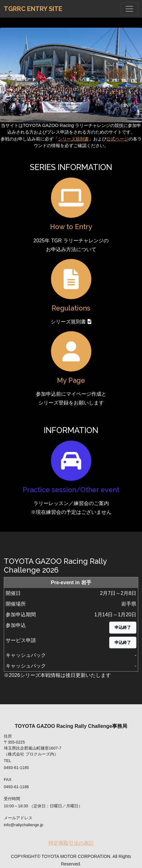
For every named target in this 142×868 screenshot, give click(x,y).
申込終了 (123, 627)
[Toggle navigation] (129, 9)
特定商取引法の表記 (71, 843)
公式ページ (117, 139)
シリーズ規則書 (73, 139)
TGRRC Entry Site (33, 9)
